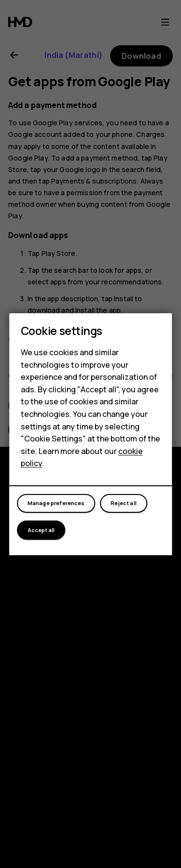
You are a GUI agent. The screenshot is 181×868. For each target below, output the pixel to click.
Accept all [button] (41, 530)
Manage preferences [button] (56, 503)
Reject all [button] (124, 503)
